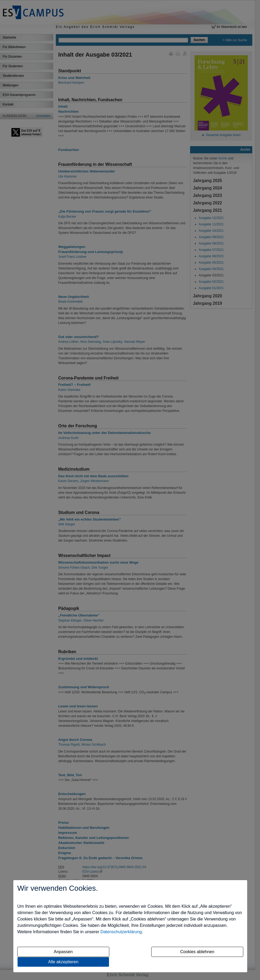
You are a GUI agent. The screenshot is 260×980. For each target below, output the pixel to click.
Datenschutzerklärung (121, 932)
